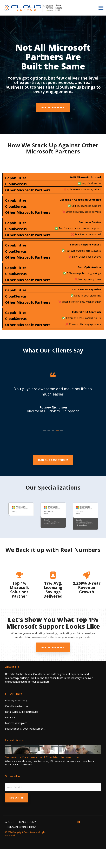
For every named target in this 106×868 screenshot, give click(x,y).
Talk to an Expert (53, 107)
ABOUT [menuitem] (10, 841)
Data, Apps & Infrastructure (21, 731)
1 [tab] (45, 451)
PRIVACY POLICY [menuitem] (26, 841)
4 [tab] (58, 451)
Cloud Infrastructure (17, 725)
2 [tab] (49, 451)
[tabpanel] (53, 408)
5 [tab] (62, 451)
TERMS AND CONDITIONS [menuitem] (21, 846)
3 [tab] (54, 451)
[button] (101, 8)
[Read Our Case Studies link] (53, 479)
